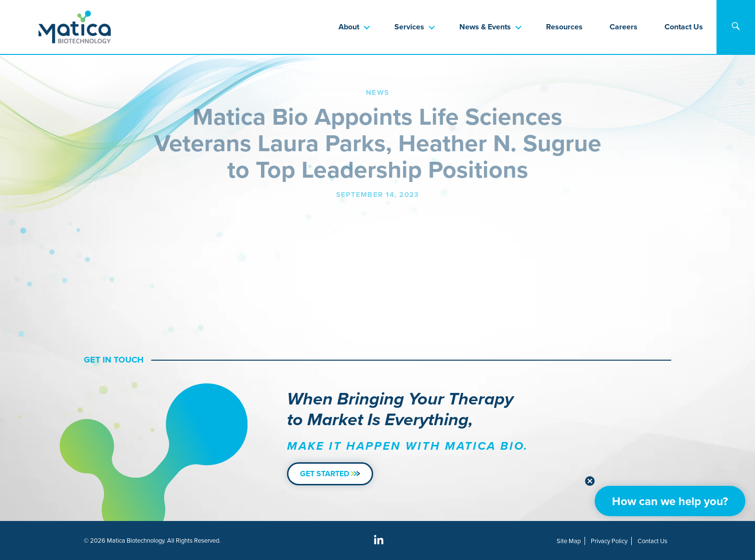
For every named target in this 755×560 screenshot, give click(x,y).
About (349, 27)
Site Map (569, 541)
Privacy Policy (609, 541)
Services (409, 27)
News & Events (485, 27)
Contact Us (684, 27)
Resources (564, 27)
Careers (624, 27)
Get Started (330, 474)
